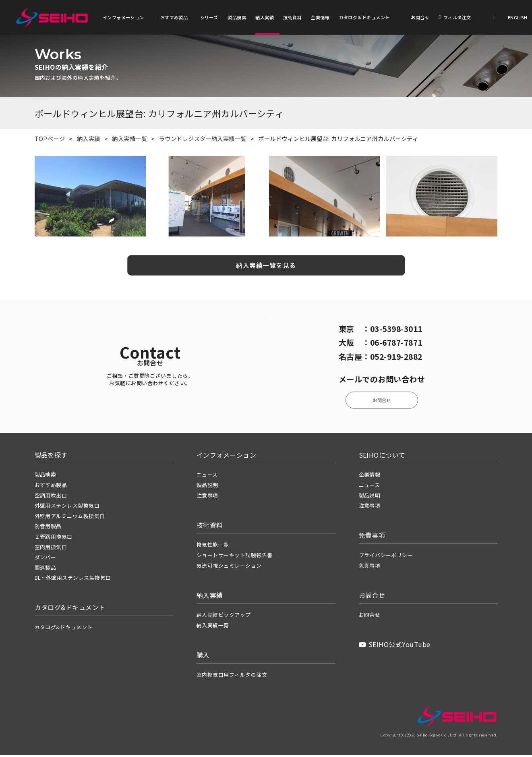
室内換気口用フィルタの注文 (232, 677)
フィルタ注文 (455, 17)
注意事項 (207, 497)
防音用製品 (48, 528)
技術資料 (292, 17)
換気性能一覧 (213, 547)
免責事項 (370, 567)
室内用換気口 (51, 549)
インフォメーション (123, 17)
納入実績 (265, 17)
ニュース (207, 477)
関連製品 (46, 569)
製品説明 (207, 487)
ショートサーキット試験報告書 (235, 557)
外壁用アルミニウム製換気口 (70, 518)
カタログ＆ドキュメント (364, 17)
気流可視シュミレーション (229, 567)
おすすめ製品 (174, 17)
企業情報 (320, 17)
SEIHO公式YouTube (395, 647)
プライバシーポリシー (386, 557)
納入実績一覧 (129, 140)
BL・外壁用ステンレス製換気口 (73, 580)
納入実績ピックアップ (224, 617)
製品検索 (237, 17)
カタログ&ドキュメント (64, 629)
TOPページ (50, 140)
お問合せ (420, 17)
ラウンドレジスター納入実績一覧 (203, 140)
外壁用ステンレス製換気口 (67, 507)
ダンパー (46, 559)
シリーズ (209, 17)
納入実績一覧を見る (266, 267)
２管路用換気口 (54, 538)
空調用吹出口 (51, 497)
